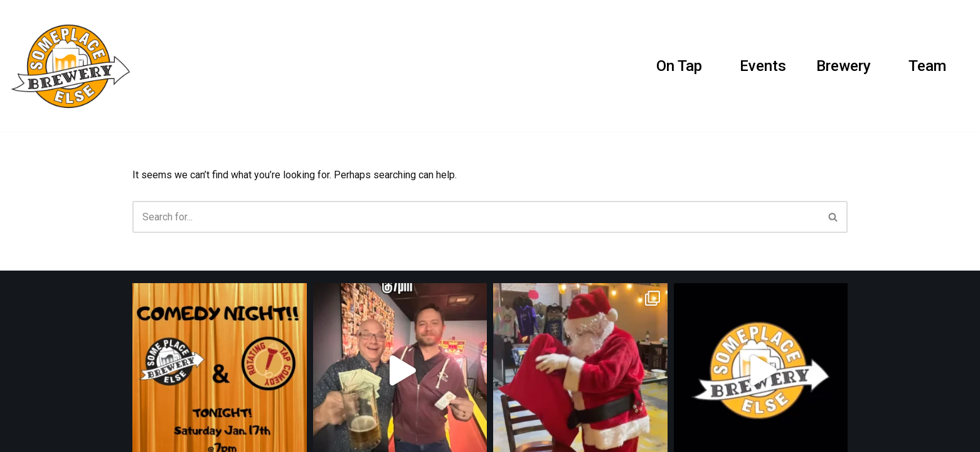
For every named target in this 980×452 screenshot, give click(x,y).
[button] (707, 66)
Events (763, 66)
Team (927, 66)
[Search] (960, 66)
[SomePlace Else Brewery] (73, 66)
